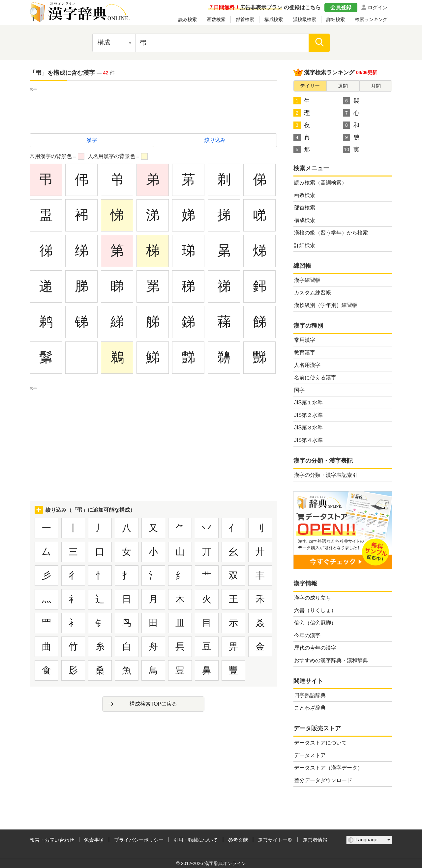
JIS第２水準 (308, 415)
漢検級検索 (305, 19)
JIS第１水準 (308, 403)
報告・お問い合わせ (52, 840)
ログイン (377, 7)
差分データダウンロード (323, 780)
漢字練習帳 (307, 280)
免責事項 (94, 840)
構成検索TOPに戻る (153, 704)
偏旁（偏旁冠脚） (315, 623)
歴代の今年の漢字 (315, 648)
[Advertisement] (153, 108)
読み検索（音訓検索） (320, 183)
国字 (299, 390)
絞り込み (215, 140)
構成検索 (274, 19)
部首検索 (245, 19)
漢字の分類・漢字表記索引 (326, 475)
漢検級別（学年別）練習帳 (326, 305)
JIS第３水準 (308, 428)
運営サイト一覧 (275, 840)
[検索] (319, 43)
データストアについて (320, 743)
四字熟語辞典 (310, 695)
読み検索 (188, 19)
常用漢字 (305, 340)
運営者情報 (315, 840)
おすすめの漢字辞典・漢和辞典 (331, 660)
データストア (310, 755)
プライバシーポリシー (139, 840)
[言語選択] (369, 840)
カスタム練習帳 (313, 293)
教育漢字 (305, 353)
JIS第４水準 (308, 440)
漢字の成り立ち (313, 598)
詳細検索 (336, 19)
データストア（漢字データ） (328, 768)
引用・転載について (196, 840)
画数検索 (216, 19)
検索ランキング (371, 19)
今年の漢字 (307, 635)
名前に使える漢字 (315, 378)
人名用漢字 (307, 365)
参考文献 (238, 840)
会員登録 (341, 7)
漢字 (92, 140)
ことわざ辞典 (310, 708)
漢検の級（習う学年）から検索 (331, 233)
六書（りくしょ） (315, 610)
